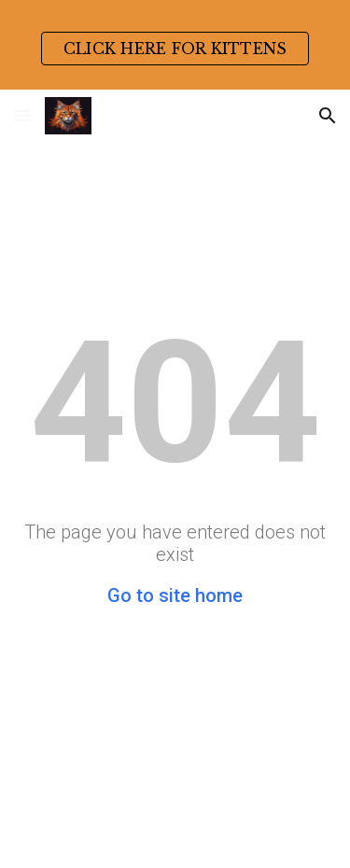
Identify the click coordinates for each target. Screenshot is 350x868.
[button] (22, 115)
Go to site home (175, 595)
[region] (175, 45)
